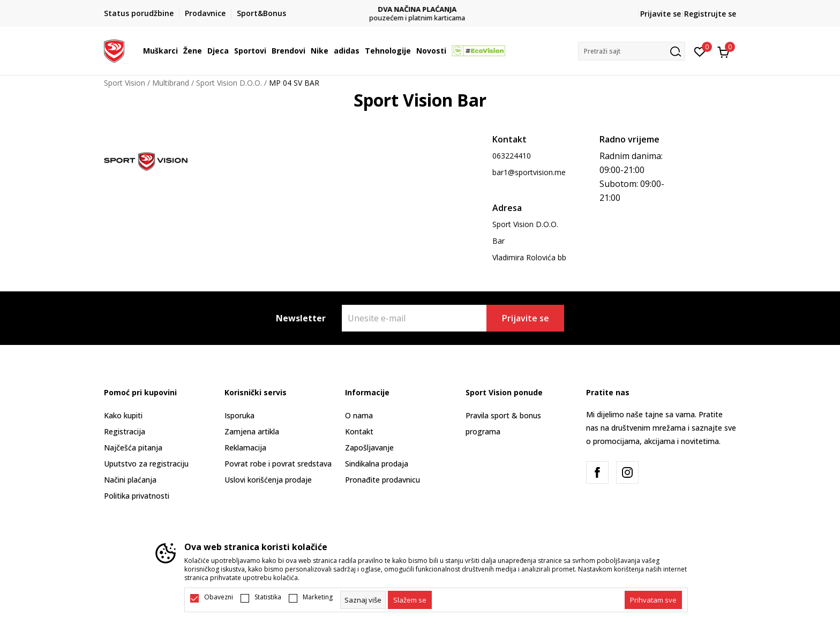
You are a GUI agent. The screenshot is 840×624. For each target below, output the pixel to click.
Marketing (318, 597)
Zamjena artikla (252, 431)
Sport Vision (125, 83)
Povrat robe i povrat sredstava (278, 464)
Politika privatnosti (137, 496)
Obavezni (219, 597)
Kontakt (359, 431)
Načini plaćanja (130, 480)
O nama (359, 415)
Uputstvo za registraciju (146, 464)
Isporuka (239, 415)
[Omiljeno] (700, 51)
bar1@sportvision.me (529, 172)
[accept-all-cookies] (653, 600)
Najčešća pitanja (133, 448)
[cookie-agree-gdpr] (410, 600)
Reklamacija (245, 448)
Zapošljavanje (369, 448)
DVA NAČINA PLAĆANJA (420, 9)
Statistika (268, 597)
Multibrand (171, 83)
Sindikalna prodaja (377, 464)
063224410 (512, 156)
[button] (632, 51)
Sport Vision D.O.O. (229, 83)
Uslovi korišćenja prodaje (268, 480)
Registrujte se (710, 14)
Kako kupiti (123, 415)
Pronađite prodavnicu (382, 480)
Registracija (125, 431)
